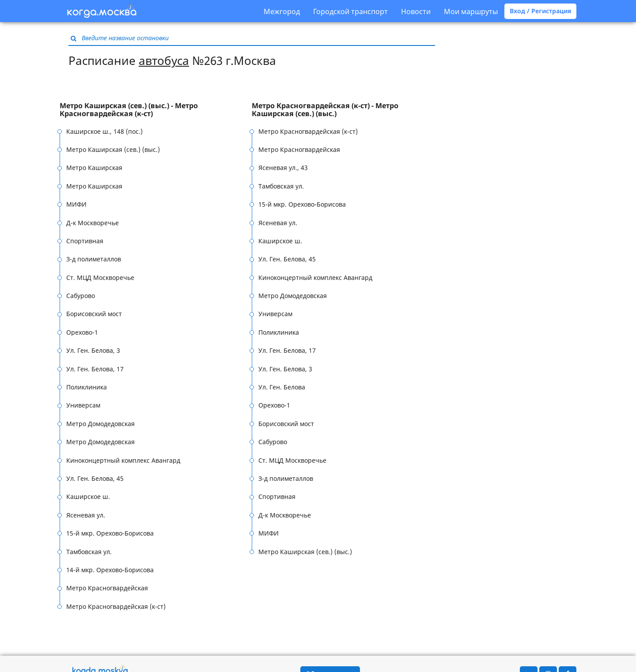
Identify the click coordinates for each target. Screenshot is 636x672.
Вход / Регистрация (540, 11)
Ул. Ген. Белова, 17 (95, 369)
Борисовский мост (94, 314)
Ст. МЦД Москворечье (100, 277)
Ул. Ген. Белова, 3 (93, 350)
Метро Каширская (94, 168)
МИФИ (76, 204)
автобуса (164, 60)
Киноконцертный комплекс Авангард (123, 460)
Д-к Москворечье (93, 223)
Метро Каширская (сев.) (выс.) (113, 149)
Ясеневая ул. (86, 515)
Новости (416, 11)
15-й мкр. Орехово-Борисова (110, 533)
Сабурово (81, 296)
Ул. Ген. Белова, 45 (95, 478)
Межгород (282, 11)
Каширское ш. (88, 496)
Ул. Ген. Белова (282, 387)
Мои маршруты (471, 11)
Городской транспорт (350, 11)
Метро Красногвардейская (107, 588)
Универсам (83, 405)
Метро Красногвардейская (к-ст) (116, 606)
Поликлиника (87, 387)
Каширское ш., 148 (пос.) (104, 131)
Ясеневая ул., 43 (283, 168)
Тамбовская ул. (89, 552)
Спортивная (85, 241)
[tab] (156, 110)
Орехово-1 (82, 332)
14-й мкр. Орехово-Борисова (110, 570)
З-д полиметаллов (94, 259)
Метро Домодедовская (100, 424)
